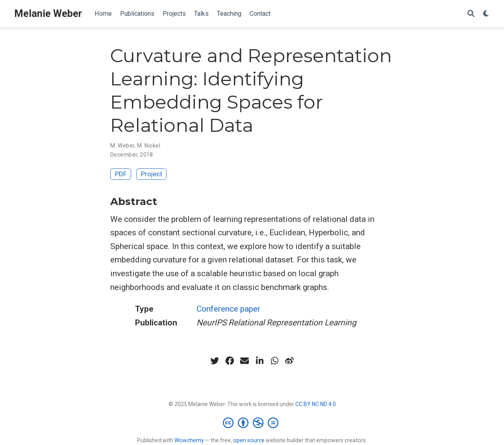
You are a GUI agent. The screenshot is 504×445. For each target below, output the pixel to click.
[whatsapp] (274, 361)
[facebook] (230, 361)
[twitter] (215, 361)
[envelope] (245, 361)
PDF (121, 174)
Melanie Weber (48, 14)
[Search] (471, 14)
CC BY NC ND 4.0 (316, 404)
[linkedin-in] (259, 361)
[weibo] (289, 361)
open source (249, 440)
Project (152, 174)
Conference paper (228, 309)
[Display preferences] (486, 14)
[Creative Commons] (252, 423)
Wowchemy (189, 440)
